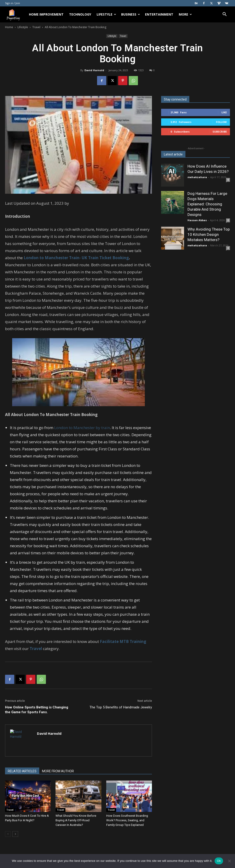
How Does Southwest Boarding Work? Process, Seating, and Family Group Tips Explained (127, 820)
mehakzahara (197, 177)
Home (9, 27)
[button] (224, 15)
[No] (229, 861)
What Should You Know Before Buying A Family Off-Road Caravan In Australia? (76, 820)
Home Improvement (46, 14)
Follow (221, 122)
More (185, 14)
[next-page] (15, 834)
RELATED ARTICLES (22, 771)
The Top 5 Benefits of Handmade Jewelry (121, 707)
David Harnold (94, 70)
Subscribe (220, 132)
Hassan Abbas (197, 220)
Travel (36, 27)
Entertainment (159, 14)
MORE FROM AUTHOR (58, 771)
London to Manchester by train (82, 428)
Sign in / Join (13, 3)
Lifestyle (106, 14)
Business (131, 14)
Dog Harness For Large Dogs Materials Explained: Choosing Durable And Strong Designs (207, 204)
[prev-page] (8, 834)
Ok (219, 861)
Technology (80, 14)
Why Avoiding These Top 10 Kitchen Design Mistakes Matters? (209, 234)
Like (224, 112)
